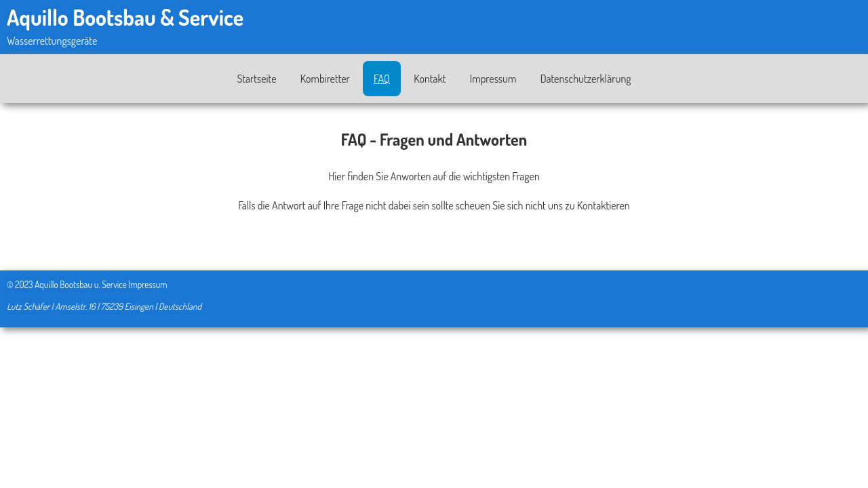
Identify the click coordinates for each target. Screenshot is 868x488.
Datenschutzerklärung (586, 79)
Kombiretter (325, 79)
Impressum (493, 79)
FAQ (382, 79)
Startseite (256, 79)
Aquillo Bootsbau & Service (125, 17)
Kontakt (430, 79)
